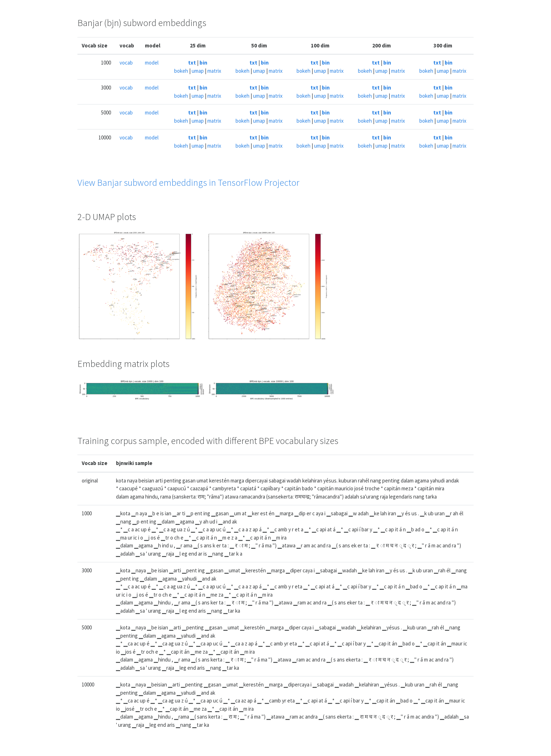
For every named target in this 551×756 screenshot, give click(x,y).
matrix (214, 71)
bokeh (181, 71)
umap (198, 71)
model (152, 63)
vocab (126, 63)
